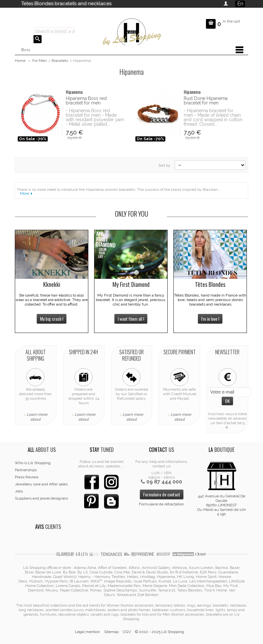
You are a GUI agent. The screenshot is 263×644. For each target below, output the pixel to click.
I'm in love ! (210, 319)
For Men (39, 61)
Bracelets (60, 61)
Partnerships (26, 470)
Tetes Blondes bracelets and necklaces (66, 4)
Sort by (164, 165)
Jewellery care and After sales (41, 484)
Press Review (27, 477)
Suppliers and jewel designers (41, 498)
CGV (127, 632)
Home (20, 61)
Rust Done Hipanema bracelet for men (206, 101)
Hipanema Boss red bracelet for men (86, 101)
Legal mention (87, 632)
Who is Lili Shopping (33, 463)
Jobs (19, 491)
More (24, 193)
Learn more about (37, 417)
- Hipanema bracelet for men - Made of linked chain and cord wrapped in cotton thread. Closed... (213, 117)
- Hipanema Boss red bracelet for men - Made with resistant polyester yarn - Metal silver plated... (95, 117)
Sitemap (111, 632)
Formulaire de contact (162, 494)
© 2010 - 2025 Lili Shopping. (160, 632)
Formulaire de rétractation (161, 504)
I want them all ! (131, 319)
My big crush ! (52, 319)
